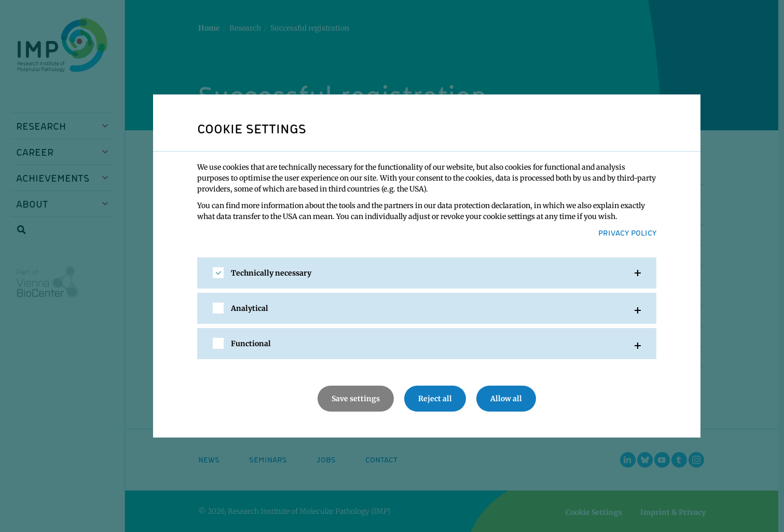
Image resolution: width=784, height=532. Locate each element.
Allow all (506, 399)
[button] (427, 273)
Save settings (356, 399)
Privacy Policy (627, 233)
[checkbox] (218, 273)
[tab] (427, 273)
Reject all (435, 399)
